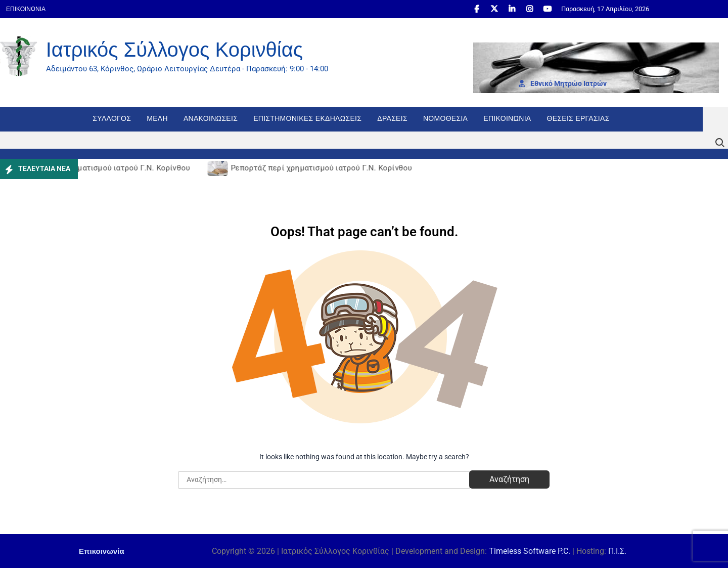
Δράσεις (392, 118)
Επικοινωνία (26, 9)
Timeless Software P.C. (530, 551)
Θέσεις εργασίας (578, 118)
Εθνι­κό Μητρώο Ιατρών (563, 83)
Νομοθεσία (445, 118)
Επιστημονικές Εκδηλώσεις (307, 118)
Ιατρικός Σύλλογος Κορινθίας (174, 50)
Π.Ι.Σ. (617, 551)
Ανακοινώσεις (211, 118)
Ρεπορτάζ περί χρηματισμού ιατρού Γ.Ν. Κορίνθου (101, 168)
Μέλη (157, 118)
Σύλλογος (112, 118)
